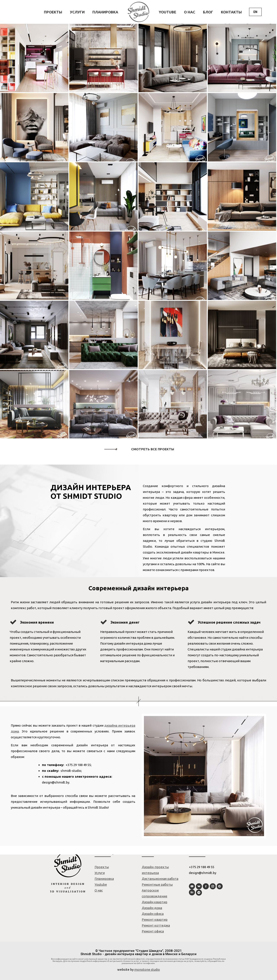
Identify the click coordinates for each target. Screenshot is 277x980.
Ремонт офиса (153, 931)
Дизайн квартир (155, 902)
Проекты (102, 867)
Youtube (101, 884)
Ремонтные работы (157, 884)
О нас (99, 890)
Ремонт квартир (155, 920)
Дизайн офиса (153, 914)
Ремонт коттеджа (156, 925)
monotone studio (147, 970)
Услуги (100, 873)
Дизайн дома (152, 908)
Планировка (104, 879)
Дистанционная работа (160, 879)
